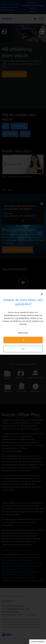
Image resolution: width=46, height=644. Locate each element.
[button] (4, 32)
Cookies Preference (38, 642)
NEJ (23, 349)
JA (23, 340)
